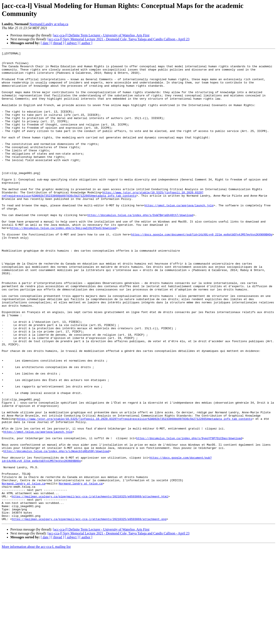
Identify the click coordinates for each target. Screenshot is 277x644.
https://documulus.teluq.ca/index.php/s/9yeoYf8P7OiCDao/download (189, 516)
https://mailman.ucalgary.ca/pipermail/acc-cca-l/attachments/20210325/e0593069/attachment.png (89, 613)
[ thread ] (58, 43)
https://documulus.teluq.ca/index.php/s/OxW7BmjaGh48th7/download (140, 248)
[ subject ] (72, 43)
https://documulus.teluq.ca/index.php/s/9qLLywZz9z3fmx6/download (63, 263)
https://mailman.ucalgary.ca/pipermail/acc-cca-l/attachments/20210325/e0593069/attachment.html (90, 585)
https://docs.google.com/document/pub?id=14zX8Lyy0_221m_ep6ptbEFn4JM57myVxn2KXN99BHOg (202, 271)
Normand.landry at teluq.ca (24, 570)
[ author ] (86, 43)
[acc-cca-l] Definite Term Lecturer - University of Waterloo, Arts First (101, 35)
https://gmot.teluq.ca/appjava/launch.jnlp (179, 236)
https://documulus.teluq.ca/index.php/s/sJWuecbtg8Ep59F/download (56, 531)
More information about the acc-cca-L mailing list (36, 640)
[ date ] (46, 43)
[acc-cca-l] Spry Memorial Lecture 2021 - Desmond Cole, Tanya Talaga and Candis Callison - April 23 (118, 39)
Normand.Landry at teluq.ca (49, 24)
